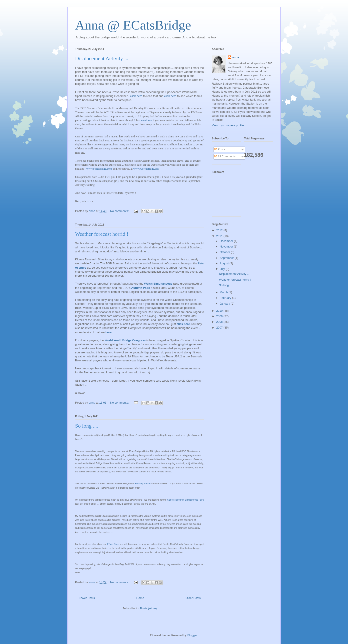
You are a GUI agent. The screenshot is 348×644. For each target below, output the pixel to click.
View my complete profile (228, 125)
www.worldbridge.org (146, 169)
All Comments (225, 156)
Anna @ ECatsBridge (133, 25)
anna (236, 57)
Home (140, 598)
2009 (220, 316)
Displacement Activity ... (102, 58)
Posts (220, 149)
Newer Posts (87, 598)
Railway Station (143, 484)
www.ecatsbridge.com (99, 169)
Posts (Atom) (148, 608)
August (225, 263)
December (227, 241)
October (225, 252)
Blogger (192, 635)
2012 (220, 230)
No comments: (120, 211)
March (224, 292)
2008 (220, 322)
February (226, 298)
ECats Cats (113, 544)
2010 (220, 311)
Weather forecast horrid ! (102, 234)
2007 (220, 328)
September (227, 258)
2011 (220, 236)
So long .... (87, 426)
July (223, 269)
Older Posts (193, 598)
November (227, 247)
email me (146, 120)
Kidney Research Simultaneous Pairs (185, 500)
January (225, 304)
